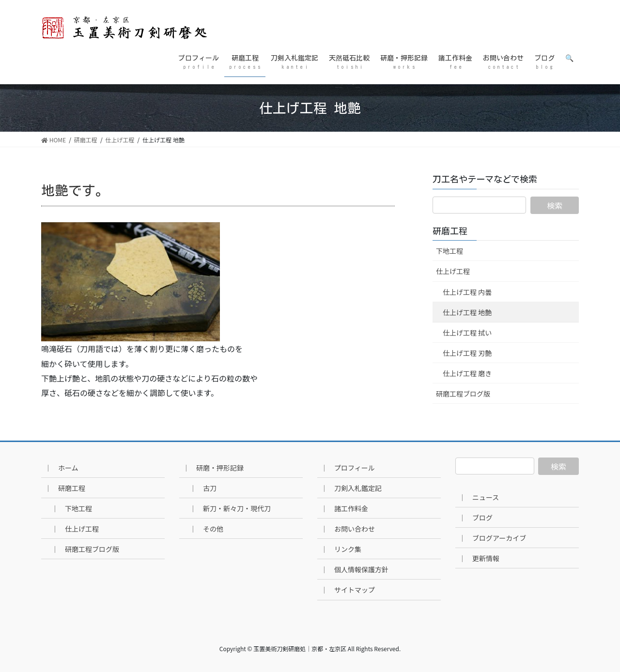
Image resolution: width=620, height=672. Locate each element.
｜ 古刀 (203, 488)
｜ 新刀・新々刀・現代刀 (230, 508)
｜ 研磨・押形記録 (213, 468)
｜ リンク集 (341, 549)
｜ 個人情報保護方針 (355, 569)
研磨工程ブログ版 (463, 394)
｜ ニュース (479, 497)
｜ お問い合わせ (348, 529)
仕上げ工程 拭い (467, 333)
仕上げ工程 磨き (467, 373)
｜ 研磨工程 (65, 488)
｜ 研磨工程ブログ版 (85, 549)
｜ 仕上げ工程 (75, 529)
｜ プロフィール (348, 468)
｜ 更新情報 (479, 558)
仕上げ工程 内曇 (467, 292)
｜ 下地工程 (72, 508)
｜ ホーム (62, 468)
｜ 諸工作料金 (344, 508)
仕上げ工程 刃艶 (467, 353)
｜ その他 (206, 529)
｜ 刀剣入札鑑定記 (351, 488)
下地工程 (449, 251)
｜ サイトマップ (348, 590)
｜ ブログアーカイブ (492, 538)
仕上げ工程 (453, 271)
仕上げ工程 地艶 (467, 312)
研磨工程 (450, 231)
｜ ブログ (476, 518)
